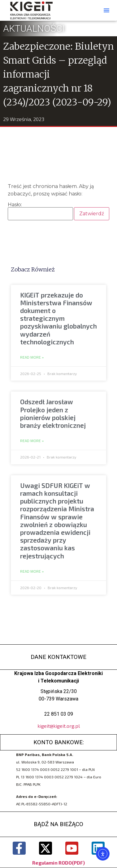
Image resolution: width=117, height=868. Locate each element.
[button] (106, 10)
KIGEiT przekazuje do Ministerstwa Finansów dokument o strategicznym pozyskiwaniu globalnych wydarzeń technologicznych (58, 318)
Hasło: (40, 211)
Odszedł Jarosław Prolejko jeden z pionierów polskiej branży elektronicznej (53, 413)
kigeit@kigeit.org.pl (59, 726)
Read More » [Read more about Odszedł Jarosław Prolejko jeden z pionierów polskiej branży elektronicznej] (32, 441)
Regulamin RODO (52, 863)
